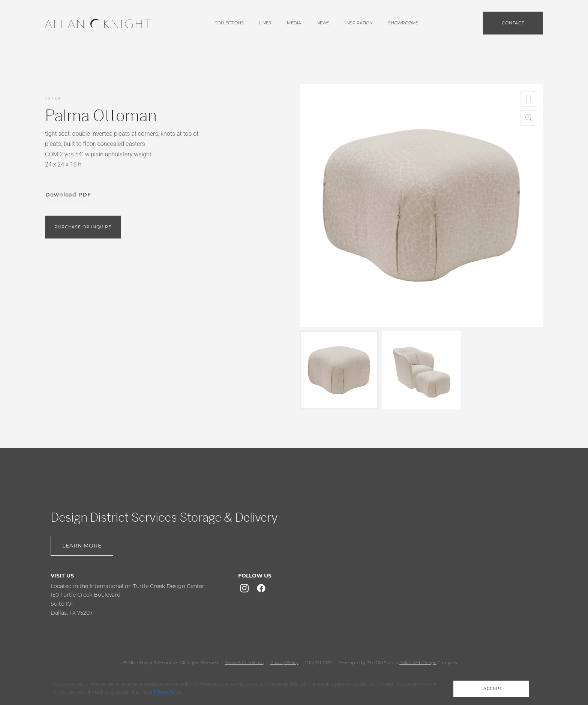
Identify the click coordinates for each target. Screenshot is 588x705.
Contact (513, 23)
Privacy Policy (284, 663)
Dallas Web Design (418, 663)
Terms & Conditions (244, 663)
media (294, 23)
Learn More (82, 546)
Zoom (529, 118)
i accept (491, 688)
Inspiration (359, 23)
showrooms (403, 23)
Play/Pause (529, 99)
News (323, 23)
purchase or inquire (83, 227)
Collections (229, 23)
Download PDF (68, 195)
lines (265, 23)
